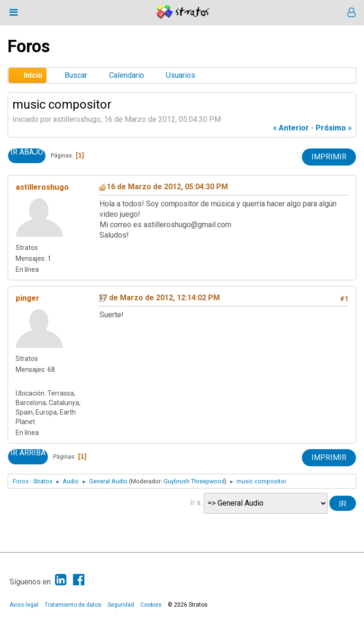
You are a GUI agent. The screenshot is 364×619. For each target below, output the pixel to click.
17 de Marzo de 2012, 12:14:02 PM (159, 298)
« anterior (291, 128)
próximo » (334, 128)
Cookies (151, 605)
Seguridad (121, 605)
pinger (27, 298)
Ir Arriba (28, 453)
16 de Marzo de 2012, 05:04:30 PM (167, 187)
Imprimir (329, 157)
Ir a (195, 503)
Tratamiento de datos (73, 605)
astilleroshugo (42, 187)
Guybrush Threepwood (194, 481)
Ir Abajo (27, 152)
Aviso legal (24, 605)
